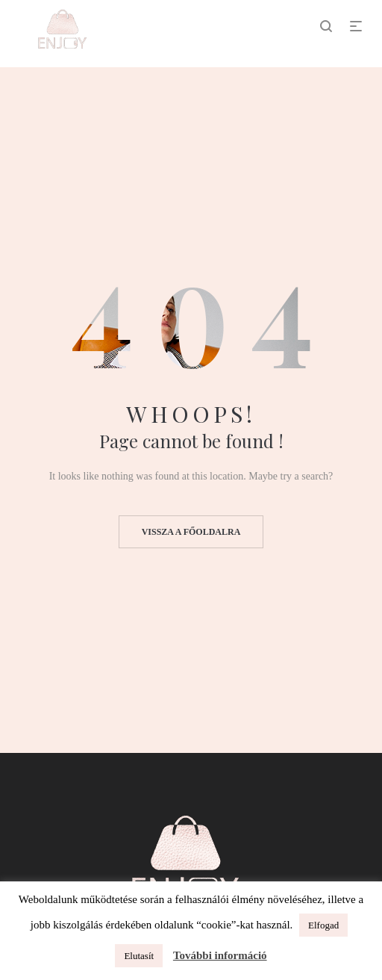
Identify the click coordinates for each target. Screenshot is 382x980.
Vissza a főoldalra (191, 532)
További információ (220, 955)
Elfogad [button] (323, 925)
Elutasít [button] (139, 956)
